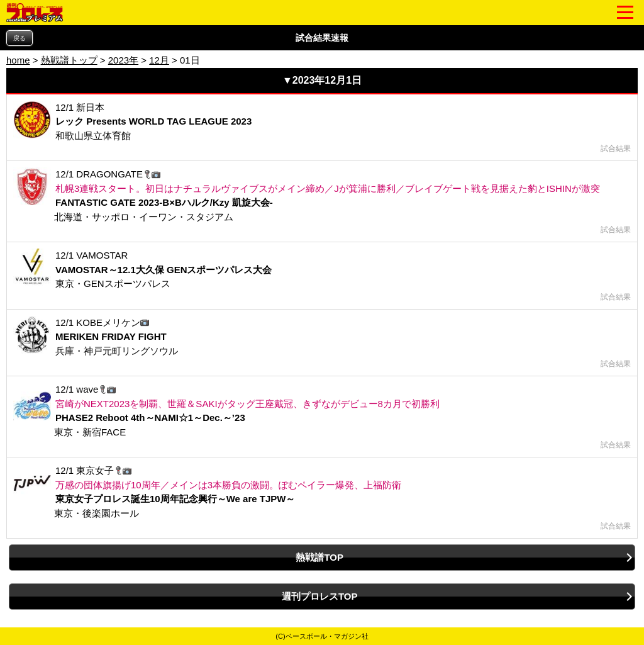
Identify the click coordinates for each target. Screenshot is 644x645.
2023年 (123, 60)
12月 (159, 60)
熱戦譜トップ (69, 60)
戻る (19, 38)
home (18, 60)
